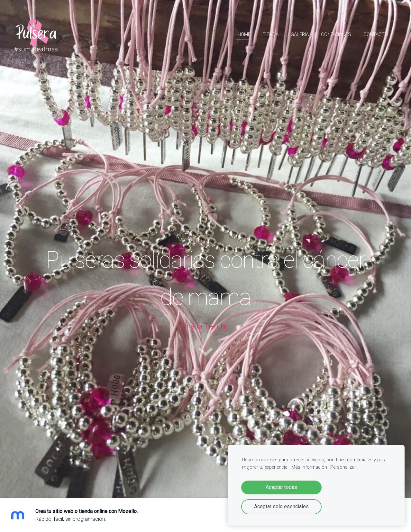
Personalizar (343, 467)
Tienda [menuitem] (271, 34)
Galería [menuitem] (300, 34)
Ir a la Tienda (205, 326)
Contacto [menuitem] (376, 34)
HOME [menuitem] (244, 34)
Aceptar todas (281, 487)
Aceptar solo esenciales (281, 506)
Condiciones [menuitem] (336, 34)
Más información (309, 467)
